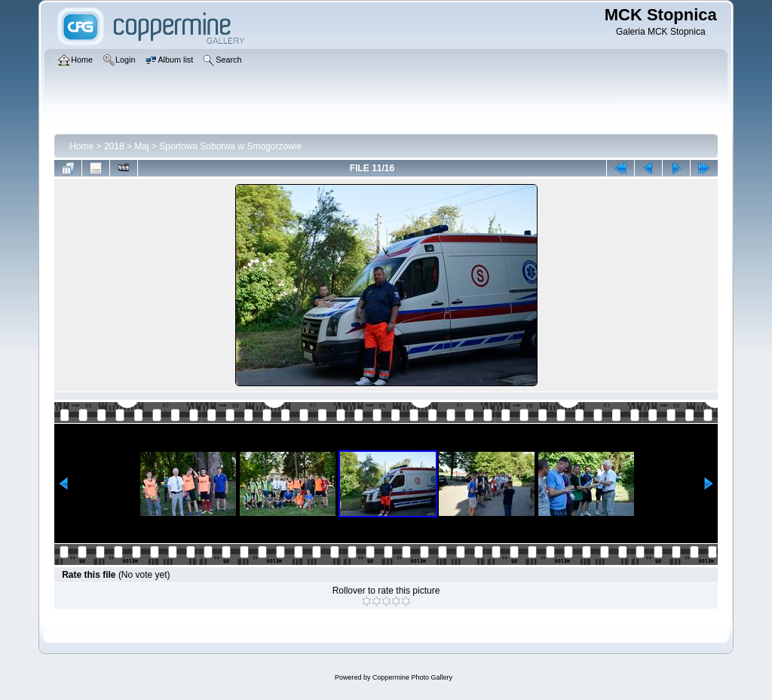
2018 (114, 146)
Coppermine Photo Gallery (412, 677)
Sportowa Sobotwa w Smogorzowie (230, 146)
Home (81, 146)
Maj (141, 146)
